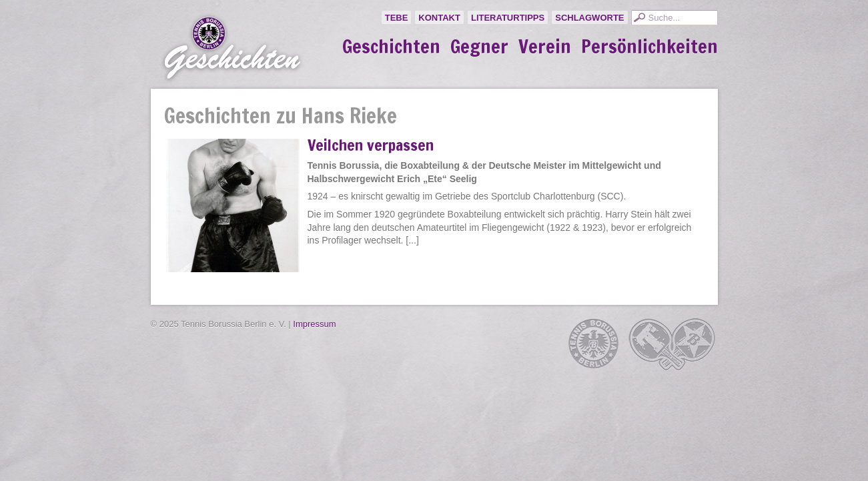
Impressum (314, 324)
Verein (545, 47)
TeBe (397, 18)
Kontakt (439, 18)
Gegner (479, 47)
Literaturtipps (508, 18)
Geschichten (391, 47)
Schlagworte (589, 18)
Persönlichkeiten (649, 47)
